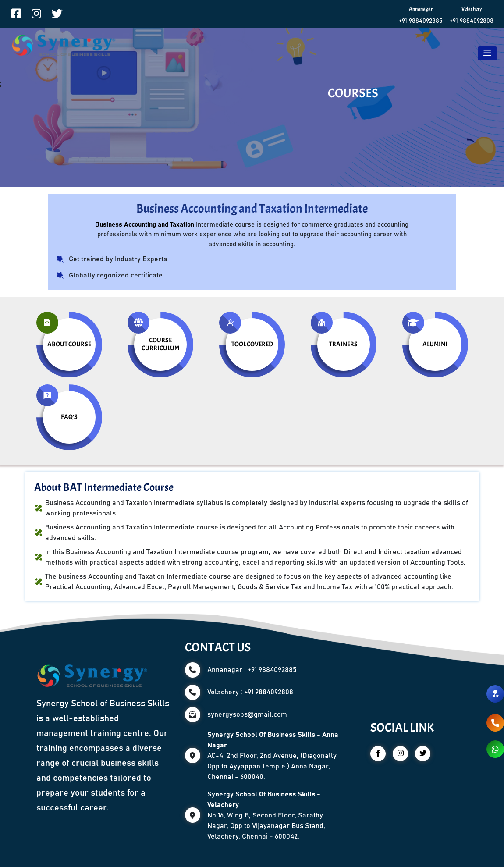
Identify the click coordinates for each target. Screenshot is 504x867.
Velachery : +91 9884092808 (250, 692)
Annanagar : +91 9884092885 (252, 670)
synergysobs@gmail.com (247, 714)
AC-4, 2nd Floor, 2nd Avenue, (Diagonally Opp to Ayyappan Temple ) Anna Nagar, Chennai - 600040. (273, 756)
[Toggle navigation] (487, 53)
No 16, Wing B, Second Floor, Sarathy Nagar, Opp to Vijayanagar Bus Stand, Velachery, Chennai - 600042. (266, 815)
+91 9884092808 (472, 21)
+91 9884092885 (421, 21)
